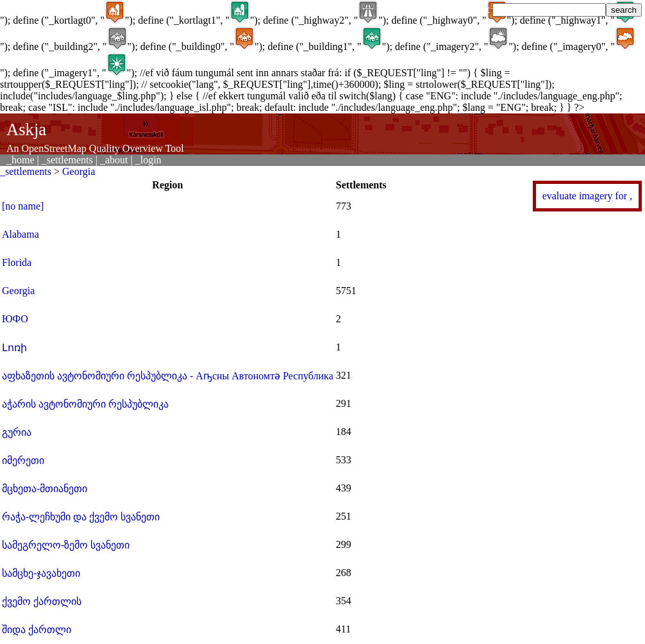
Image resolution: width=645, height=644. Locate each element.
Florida (17, 262)
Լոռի (14, 348)
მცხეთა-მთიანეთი (45, 489)
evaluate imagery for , (587, 196)
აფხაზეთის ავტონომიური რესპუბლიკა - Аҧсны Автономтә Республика (168, 376)
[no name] (23, 206)
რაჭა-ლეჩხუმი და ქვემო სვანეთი (81, 517)
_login (148, 160)
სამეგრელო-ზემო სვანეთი (66, 545)
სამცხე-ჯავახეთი (41, 573)
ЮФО (15, 319)
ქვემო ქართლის (42, 601)
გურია (17, 432)
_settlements (67, 160)
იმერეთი (23, 460)
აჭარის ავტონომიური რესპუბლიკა (85, 404)
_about (114, 160)
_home (21, 160)
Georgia (79, 171)
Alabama (21, 234)
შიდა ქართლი (37, 630)
